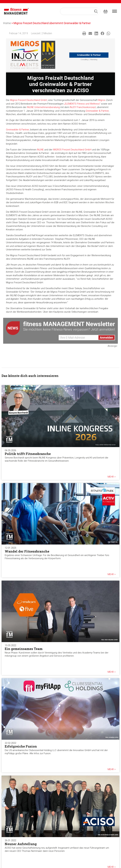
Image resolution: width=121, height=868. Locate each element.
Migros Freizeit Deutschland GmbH (29, 100)
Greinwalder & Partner (97, 111)
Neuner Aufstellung (21, 844)
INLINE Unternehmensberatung (43, 107)
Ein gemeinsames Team (24, 649)
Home (7, 23)
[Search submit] (96, 11)
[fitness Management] (16, 11)
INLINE (40, 150)
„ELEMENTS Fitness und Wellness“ (82, 104)
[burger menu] (115, 11)
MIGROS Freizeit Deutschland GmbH (72, 150)
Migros (102, 100)
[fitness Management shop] (105, 11)
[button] (84, 33)
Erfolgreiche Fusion (21, 746)
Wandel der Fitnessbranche (27, 551)
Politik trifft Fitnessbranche (28, 454)
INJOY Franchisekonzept (83, 107)
